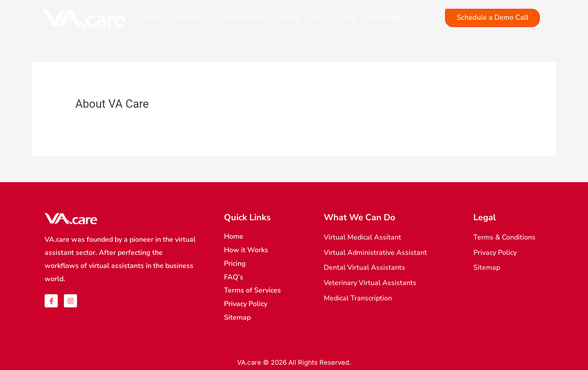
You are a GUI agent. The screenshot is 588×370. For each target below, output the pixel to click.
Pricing (288, 18)
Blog (347, 18)
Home (156, 18)
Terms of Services (252, 289)
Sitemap (237, 315)
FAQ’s (319, 18)
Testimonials (386, 18)
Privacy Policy (246, 302)
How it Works (245, 18)
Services (194, 18)
